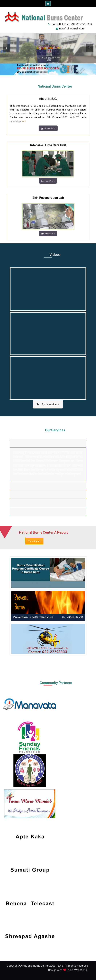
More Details (48, 128)
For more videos (48, 404)
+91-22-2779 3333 (81, 24)
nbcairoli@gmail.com (72, 28)
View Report (34, 541)
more (23, 121)
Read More (48, 181)
